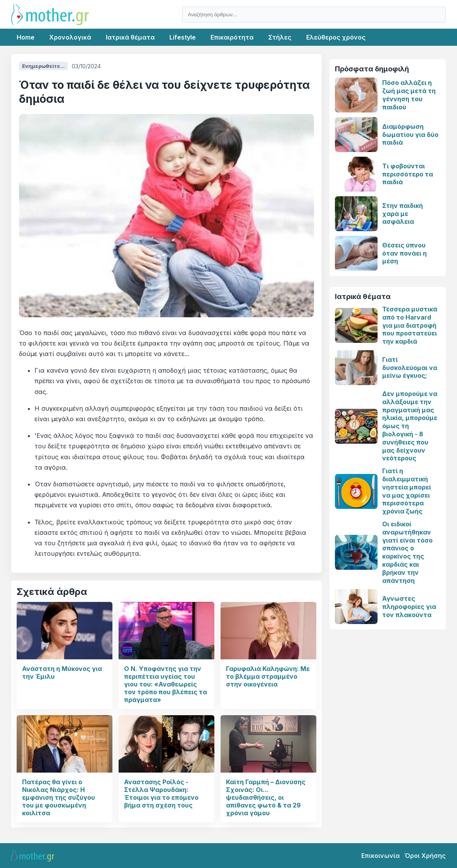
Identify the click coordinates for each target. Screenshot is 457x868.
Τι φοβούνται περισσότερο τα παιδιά (408, 174)
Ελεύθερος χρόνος (336, 37)
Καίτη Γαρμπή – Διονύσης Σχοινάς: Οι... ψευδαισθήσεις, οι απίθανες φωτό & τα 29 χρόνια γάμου (266, 797)
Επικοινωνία (380, 856)
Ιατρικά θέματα (130, 37)
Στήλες (280, 37)
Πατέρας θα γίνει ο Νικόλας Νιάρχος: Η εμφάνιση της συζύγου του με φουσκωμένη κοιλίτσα (59, 797)
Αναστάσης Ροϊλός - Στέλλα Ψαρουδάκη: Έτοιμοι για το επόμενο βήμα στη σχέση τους (161, 794)
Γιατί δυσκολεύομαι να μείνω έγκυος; (410, 368)
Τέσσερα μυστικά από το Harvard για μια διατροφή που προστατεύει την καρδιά (410, 325)
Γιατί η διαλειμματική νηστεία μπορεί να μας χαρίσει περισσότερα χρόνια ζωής (407, 491)
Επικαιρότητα (232, 37)
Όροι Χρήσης (425, 856)
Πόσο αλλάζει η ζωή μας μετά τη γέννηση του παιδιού (409, 95)
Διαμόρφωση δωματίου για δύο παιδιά (410, 135)
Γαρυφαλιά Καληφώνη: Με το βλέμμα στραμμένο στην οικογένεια (268, 676)
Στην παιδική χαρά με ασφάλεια (403, 214)
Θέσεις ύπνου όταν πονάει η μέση (404, 253)
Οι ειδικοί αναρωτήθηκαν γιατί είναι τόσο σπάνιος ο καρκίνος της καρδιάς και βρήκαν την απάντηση (407, 552)
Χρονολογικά (70, 37)
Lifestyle (183, 37)
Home (26, 37)
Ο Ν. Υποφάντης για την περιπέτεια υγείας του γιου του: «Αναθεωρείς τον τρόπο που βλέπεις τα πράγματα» (166, 684)
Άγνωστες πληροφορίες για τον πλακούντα (409, 607)
